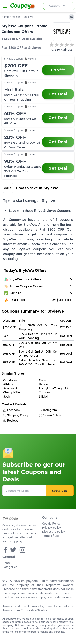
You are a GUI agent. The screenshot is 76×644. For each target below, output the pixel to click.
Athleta (8, 384)
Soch (7, 396)
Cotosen (44, 392)
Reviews (11, 421)
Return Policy (50, 415)
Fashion (16, 17)
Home (5, 17)
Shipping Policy (16, 415)
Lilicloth (44, 396)
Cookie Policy (51, 524)
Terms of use (51, 536)
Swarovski (10, 388)
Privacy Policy (52, 528)
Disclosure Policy (54, 532)
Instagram (48, 410)
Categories (10, 567)
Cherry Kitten (12, 392)
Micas (43, 380)
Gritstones (10, 380)
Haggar (44, 384)
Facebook (12, 410)
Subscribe (60, 491)
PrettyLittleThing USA (54, 388)
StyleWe (35, 48)
